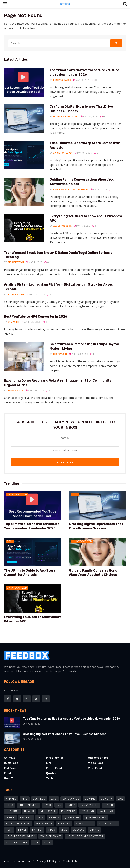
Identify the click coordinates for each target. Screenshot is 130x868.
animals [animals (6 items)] (11, 794)
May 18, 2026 (83, 153)
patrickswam (16, 262)
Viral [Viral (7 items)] (64, 826)
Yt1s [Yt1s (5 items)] (35, 838)
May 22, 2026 (89, 117)
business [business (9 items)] (39, 794)
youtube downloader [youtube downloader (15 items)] (20, 832)
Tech (75, 490)
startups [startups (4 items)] (64, 819)
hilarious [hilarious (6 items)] (12, 807)
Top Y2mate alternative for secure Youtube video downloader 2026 (71, 714)
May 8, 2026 (99, 190)
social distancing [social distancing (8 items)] (18, 819)
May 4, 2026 (34, 262)
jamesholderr (62, 226)
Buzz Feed (11, 758)
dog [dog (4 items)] (120, 794)
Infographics (55, 753)
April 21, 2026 (35, 391)
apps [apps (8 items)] (25, 794)
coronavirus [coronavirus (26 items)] (71, 794)
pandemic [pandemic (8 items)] (26, 813)
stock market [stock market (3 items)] (108, 819)
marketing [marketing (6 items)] (106, 807)
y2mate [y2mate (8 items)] (94, 826)
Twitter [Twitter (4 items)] (37, 826)
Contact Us (70, 857)
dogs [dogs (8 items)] (10, 800)
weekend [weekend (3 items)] (79, 826)
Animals (10, 753)
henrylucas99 (62, 80)
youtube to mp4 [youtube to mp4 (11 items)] (16, 838)
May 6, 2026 (82, 226)
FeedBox (19, 865)
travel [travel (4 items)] (22, 826)
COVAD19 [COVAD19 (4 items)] (90, 794)
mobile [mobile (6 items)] (10, 813)
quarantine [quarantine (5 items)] (72, 813)
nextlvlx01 (60, 354)
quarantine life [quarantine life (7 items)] (96, 813)
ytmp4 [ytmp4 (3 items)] (47, 838)
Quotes (51, 769)
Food (7, 769)
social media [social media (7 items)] (44, 819)
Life (49, 758)
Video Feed (96, 758)
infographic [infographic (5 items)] (48, 807)
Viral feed (95, 764)
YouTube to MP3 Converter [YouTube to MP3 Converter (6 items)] (85, 832)
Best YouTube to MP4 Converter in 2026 (36, 316)
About (8, 857)
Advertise (24, 857)
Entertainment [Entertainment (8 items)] (28, 800)
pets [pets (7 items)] (40, 813)
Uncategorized (17, 490)
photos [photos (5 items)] (54, 813)
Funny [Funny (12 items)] (71, 800)
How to (9, 774)
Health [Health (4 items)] (108, 800)
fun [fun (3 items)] (59, 800)
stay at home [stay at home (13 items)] (84, 819)
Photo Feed (54, 764)
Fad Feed (10, 764)
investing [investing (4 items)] (87, 807)
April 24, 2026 (35, 294)
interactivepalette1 (66, 117)
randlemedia (15, 391)
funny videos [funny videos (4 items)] (89, 800)
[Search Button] (116, 43)
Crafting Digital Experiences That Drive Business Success (65, 730)
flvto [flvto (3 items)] (47, 800)
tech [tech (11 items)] (9, 826)
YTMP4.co (13, 322)
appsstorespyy (63, 153)
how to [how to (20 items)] (29, 807)
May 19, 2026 (82, 80)
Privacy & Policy (47, 857)
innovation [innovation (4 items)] (68, 807)
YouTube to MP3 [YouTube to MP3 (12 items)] (51, 832)
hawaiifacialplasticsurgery (71, 190)
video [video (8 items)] (52, 826)
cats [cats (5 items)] (54, 794)
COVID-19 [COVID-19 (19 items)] (106, 794)
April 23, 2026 (31, 322)
